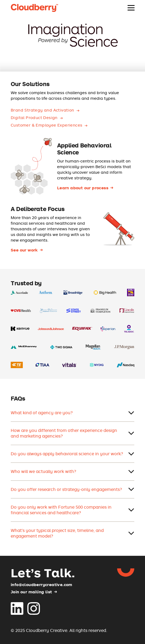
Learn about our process (83, 188)
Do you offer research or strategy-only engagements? (72, 489)
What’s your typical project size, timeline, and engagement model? (72, 533)
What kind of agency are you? (72, 413)
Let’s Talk (43, 573)
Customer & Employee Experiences (47, 125)
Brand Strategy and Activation (42, 110)
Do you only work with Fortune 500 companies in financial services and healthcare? (72, 510)
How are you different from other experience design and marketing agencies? (72, 433)
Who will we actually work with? (72, 471)
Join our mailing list (31, 592)
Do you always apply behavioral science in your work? (72, 454)
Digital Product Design (34, 118)
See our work (24, 250)
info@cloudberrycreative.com (42, 584)
